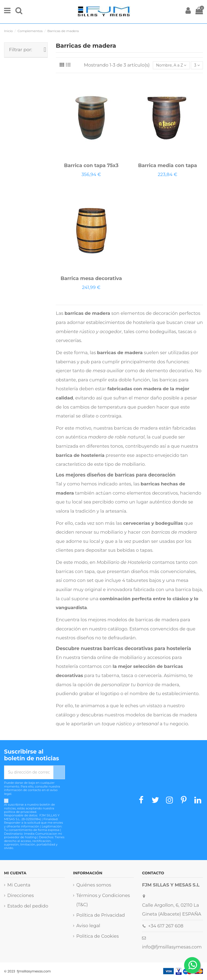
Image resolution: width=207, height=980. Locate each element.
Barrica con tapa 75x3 (91, 165)
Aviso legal (88, 926)
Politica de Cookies (98, 936)
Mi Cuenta (19, 885)
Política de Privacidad (101, 915)
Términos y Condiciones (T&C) (103, 900)
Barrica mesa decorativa (91, 278)
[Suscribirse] (59, 772)
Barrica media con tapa (168, 165)
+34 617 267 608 (166, 926)
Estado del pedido (28, 906)
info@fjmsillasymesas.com (172, 947)
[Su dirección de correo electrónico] (29, 772)
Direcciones (20, 895)
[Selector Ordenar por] (171, 65)
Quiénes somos (94, 885)
